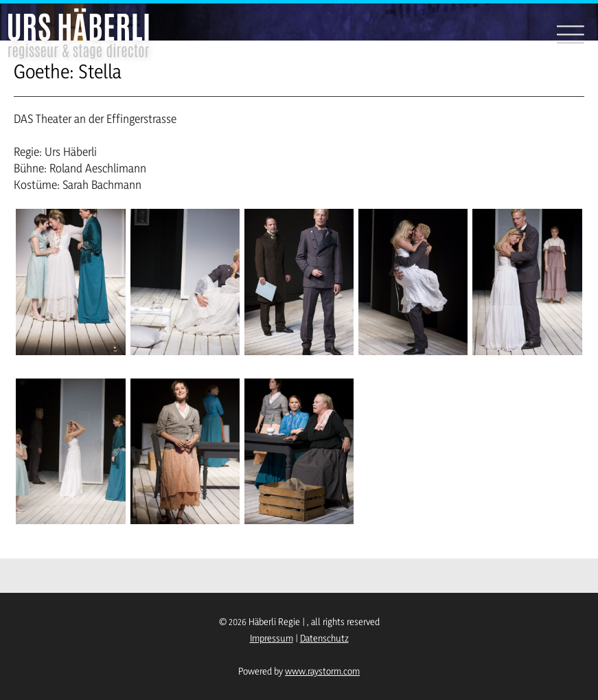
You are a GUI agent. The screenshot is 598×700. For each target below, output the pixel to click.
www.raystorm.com (322, 671)
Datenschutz (324, 638)
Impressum (272, 638)
